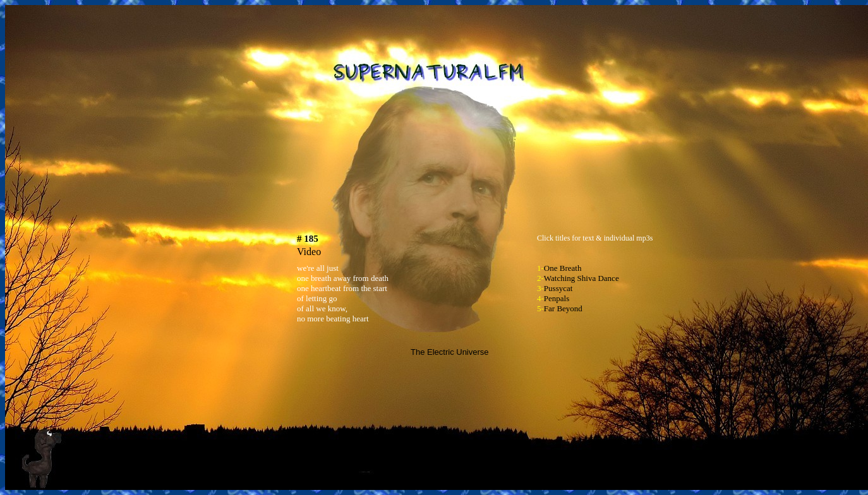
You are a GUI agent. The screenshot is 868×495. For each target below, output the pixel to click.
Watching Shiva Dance (582, 278)
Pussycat (558, 288)
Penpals (557, 298)
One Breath (563, 268)
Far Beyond (563, 308)
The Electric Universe (450, 352)
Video (309, 252)
